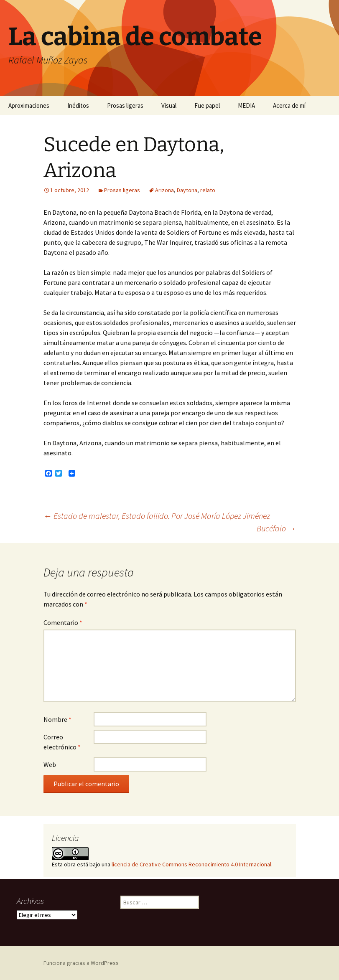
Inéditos (78, 105)
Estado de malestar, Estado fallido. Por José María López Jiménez (157, 516)
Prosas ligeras (125, 105)
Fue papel (207, 105)
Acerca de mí (289, 105)
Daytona (187, 190)
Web (50, 764)
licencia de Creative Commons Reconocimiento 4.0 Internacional (191, 864)
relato (208, 190)
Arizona (164, 190)
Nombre (57, 719)
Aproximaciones (29, 105)
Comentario (63, 622)
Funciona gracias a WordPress (81, 963)
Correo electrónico (62, 742)
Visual (169, 105)
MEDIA (246, 105)
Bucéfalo (276, 528)
